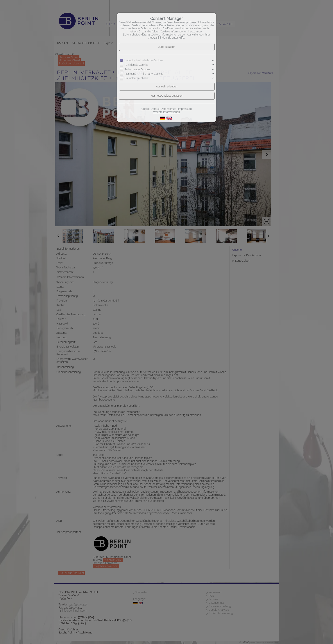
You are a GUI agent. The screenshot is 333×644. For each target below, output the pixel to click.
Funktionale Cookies (136, 65)
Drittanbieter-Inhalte (136, 78)
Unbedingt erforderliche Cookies (144, 60)
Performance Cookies (137, 69)
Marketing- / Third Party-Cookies (144, 74)
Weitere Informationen (166, 112)
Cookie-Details (150, 109)
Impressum (185, 109)
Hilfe (182, 38)
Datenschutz (168, 109)
